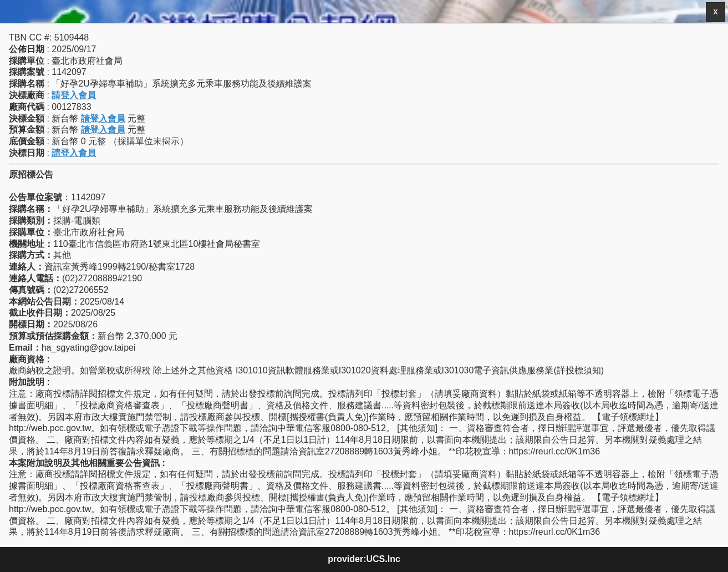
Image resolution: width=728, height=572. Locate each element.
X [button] (715, 12)
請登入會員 (74, 95)
